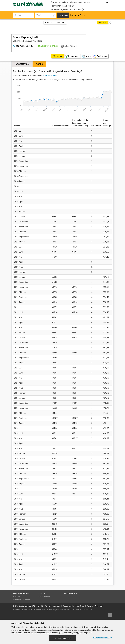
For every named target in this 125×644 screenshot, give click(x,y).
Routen (47, 597)
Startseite (17, 597)
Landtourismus (69, 6)
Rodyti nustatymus (103, 638)
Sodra (39, 64)
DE (108, 3)
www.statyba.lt (54, 610)
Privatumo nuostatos (53, 606)
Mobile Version (71, 594)
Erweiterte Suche (78, 15)
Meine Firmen (77, 9)
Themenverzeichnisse (21, 599)
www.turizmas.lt (40, 610)
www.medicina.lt (68, 610)
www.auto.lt (28, 610)
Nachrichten (56, 6)
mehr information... (51, 75)
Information (22, 64)
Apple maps (100, 56)
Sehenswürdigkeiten (60, 9)
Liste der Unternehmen (55, 22)
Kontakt (40, 606)
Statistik (90, 606)
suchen (64, 15)
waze (86, 56)
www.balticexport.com (84, 610)
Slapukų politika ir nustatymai (74, 606)
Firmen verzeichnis (59, 2)
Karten (87, 2)
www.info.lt (17, 610)
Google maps (73, 56)
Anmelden (99, 606)
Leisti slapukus (62, 638)
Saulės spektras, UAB (27, 606)
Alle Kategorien (76, 2)
